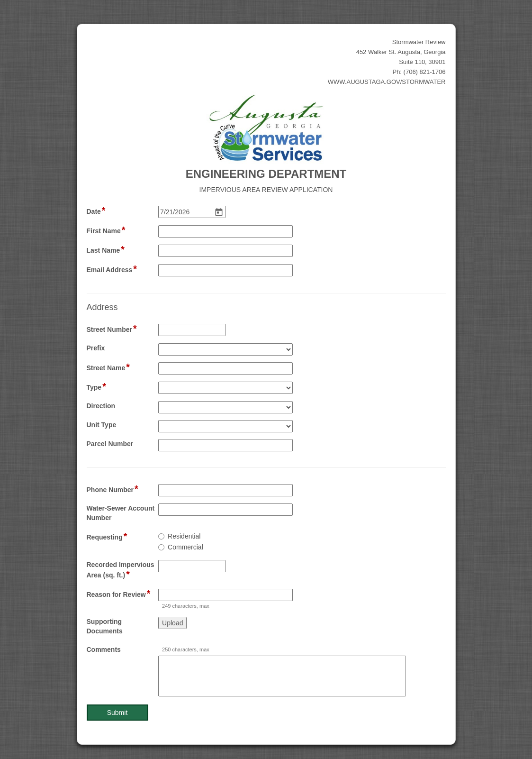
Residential (184, 536)
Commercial (185, 547)
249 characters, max (186, 606)
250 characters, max (186, 649)
